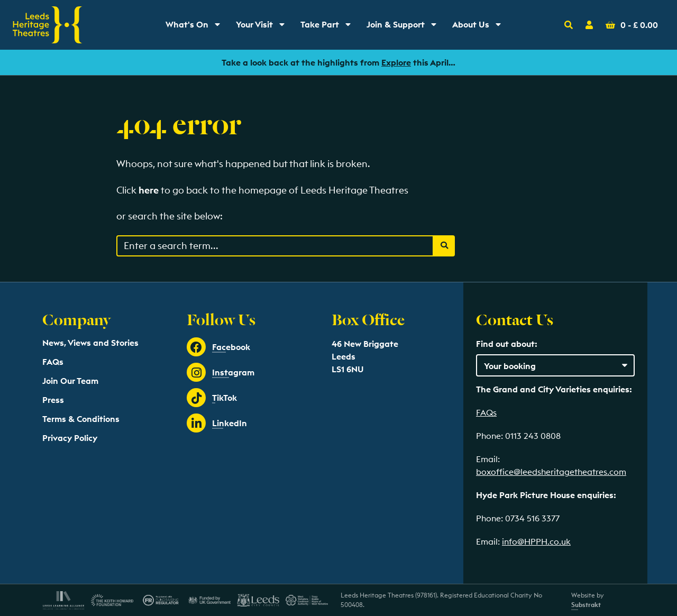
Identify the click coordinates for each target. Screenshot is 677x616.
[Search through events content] (275, 246)
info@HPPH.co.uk (536, 541)
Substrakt (586, 605)
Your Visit (264, 27)
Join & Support (404, 27)
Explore (396, 62)
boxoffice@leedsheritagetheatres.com (551, 472)
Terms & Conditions (81, 419)
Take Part (329, 27)
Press (53, 400)
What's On (196, 27)
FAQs (53, 362)
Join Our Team (70, 381)
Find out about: (507, 344)
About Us (480, 27)
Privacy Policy (70, 438)
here (149, 190)
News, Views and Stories (90, 343)
